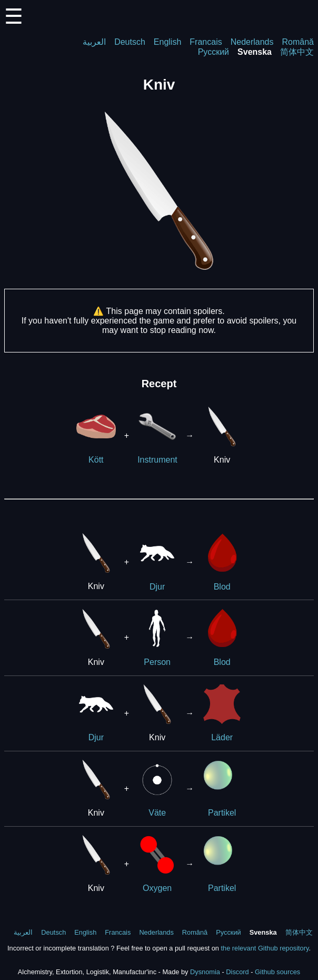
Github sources (277, 972)
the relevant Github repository (265, 948)
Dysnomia (205, 972)
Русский (213, 52)
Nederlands (252, 42)
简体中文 (297, 52)
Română (298, 42)
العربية (94, 42)
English (167, 42)
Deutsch (130, 42)
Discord (237, 972)
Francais (206, 42)
